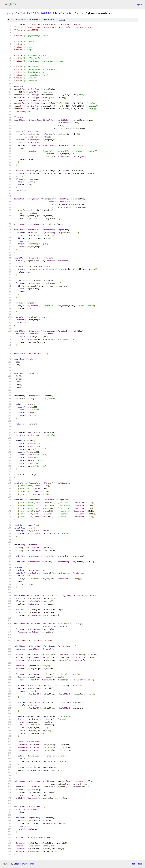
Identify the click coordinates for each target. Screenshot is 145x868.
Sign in (140, 4)
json (140, 864)
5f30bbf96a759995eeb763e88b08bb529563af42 (44, 13)
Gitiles (16, 864)
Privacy (23, 864)
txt (134, 864)
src (78, 13)
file (62, 20)
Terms (31, 864)
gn (8, 13)
